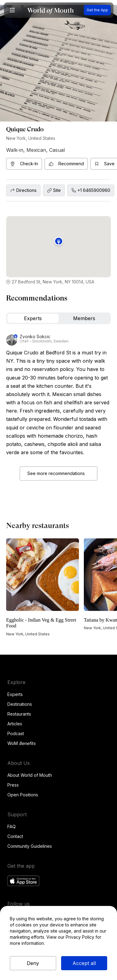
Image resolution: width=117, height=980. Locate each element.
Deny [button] (33, 963)
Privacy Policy (80, 937)
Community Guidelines (30, 846)
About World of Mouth (30, 775)
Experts (15, 694)
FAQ (12, 827)
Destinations (20, 704)
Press (13, 785)
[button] (12, 10)
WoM (21, 743)
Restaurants (19, 714)
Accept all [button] (84, 963)
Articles (15, 724)
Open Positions (23, 795)
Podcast (16, 733)
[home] (51, 10)
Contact (15, 836)
